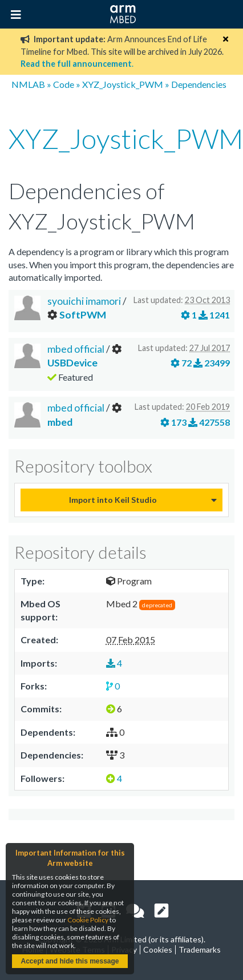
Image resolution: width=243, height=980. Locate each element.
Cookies (158, 949)
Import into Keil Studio (113, 500)
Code (64, 84)
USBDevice (72, 363)
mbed (60, 422)
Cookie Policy (88, 920)
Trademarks (200, 949)
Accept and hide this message (70, 961)
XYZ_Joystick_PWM (123, 84)
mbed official (77, 349)
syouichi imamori (84, 301)
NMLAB (28, 84)
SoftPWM (83, 315)
